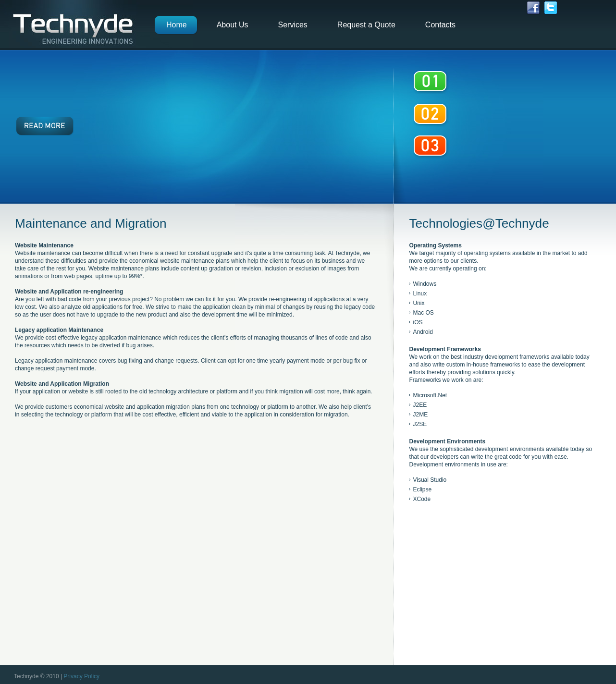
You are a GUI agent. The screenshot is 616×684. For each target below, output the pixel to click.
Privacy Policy (81, 676)
